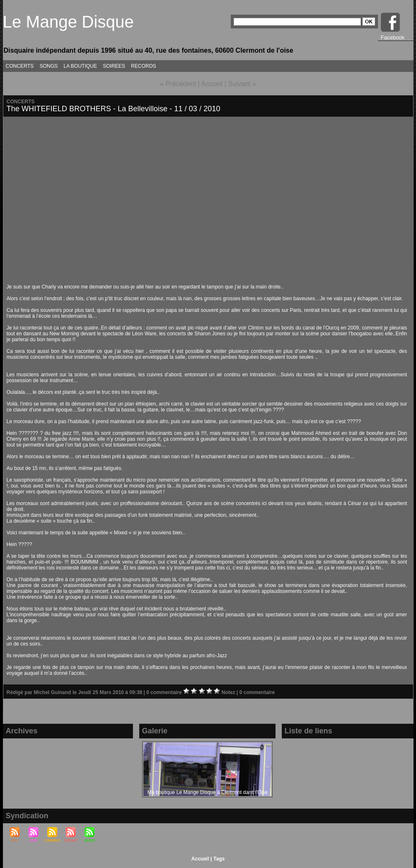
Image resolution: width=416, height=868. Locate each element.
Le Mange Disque (69, 22)
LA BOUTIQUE (80, 66)
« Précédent (178, 84)
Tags (219, 859)
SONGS (49, 66)
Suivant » (242, 84)
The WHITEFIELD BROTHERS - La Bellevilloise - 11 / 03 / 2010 (114, 109)
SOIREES (114, 66)
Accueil (212, 84)
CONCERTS (20, 66)
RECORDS (143, 66)
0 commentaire (165, 692)
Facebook (393, 37)
